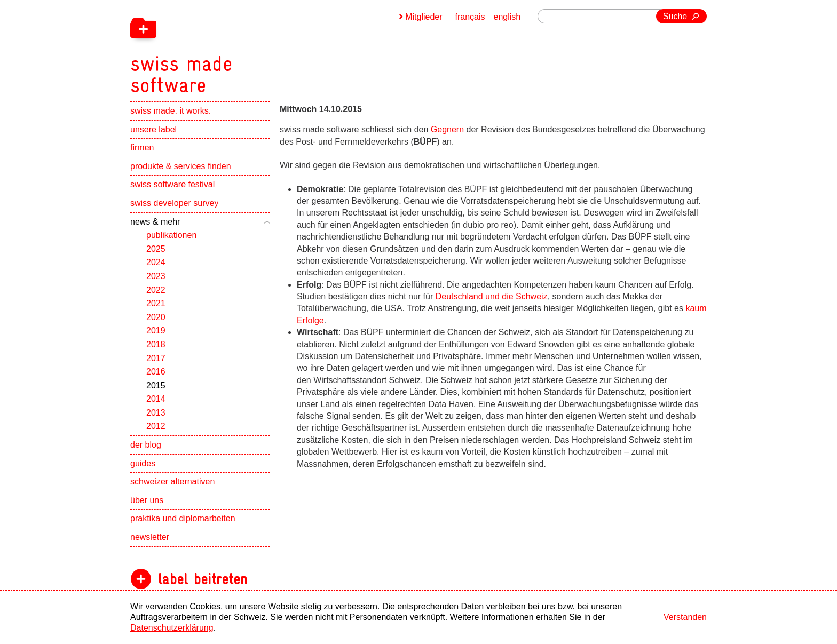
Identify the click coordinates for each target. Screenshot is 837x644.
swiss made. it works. (171, 111)
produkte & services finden (181, 166)
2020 (156, 317)
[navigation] (237, 48)
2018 (156, 344)
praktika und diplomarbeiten (183, 518)
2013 (156, 413)
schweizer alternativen (172, 482)
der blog (146, 445)
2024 (156, 262)
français (470, 17)
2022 (156, 290)
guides (143, 463)
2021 (156, 303)
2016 (156, 372)
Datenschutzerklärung (172, 628)
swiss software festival (172, 184)
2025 (156, 249)
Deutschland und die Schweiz (492, 296)
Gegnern (449, 129)
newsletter (150, 537)
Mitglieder (424, 17)
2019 (156, 331)
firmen (142, 148)
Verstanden (685, 617)
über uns (147, 500)
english (507, 17)
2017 (156, 358)
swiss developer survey (174, 203)
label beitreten (203, 579)
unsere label (153, 129)
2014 (156, 399)
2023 (156, 276)
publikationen (171, 235)
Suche (675, 16)
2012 (156, 426)
